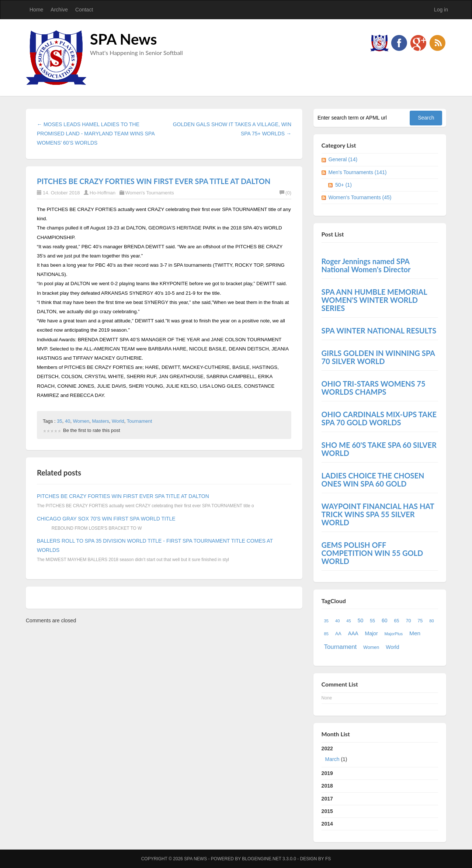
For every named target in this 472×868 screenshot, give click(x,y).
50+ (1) (343, 185)
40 (67, 421)
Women (81, 421)
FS (328, 859)
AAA (353, 633)
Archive (59, 10)
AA (338, 634)
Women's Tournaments (150, 193)
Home (36, 10)
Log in (441, 10)
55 (372, 621)
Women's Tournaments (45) (360, 197)
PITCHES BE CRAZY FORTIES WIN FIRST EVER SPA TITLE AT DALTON (154, 181)
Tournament (140, 421)
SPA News (124, 39)
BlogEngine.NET (261, 859)
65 (396, 621)
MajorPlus (393, 634)
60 (385, 620)
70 (408, 621)
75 (420, 621)
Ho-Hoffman (103, 193)
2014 (327, 824)
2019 (327, 773)
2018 (327, 786)
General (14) (343, 159)
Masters (101, 421)
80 (431, 621)
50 (361, 620)
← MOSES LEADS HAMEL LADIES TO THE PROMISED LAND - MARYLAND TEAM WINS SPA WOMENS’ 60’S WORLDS (96, 134)
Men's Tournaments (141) (357, 172)
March (332, 759)
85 (326, 634)
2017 (327, 799)
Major (372, 633)
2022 (380, 755)
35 (59, 421)
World (118, 421)
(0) (285, 193)
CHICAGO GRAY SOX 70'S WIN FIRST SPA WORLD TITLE (106, 519)
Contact (84, 10)
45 (348, 621)
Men (415, 633)
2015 (327, 811)
